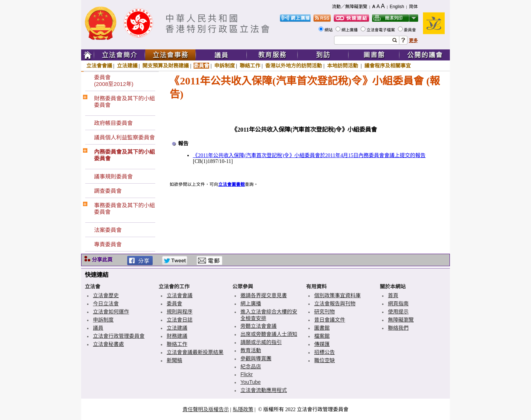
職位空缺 (324, 360)
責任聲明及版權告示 (206, 409)
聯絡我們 (398, 328)
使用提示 (398, 312)
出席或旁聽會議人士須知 (269, 334)
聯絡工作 (250, 66)
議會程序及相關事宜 (388, 66)
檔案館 (322, 336)
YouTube (251, 382)
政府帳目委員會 (113, 123)
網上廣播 (350, 30)
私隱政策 (243, 409)
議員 (98, 328)
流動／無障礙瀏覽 (350, 7)
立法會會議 (99, 66)
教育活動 (251, 350)
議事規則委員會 (113, 176)
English (397, 7)
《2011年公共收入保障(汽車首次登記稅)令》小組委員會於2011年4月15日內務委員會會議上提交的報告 (309, 155)
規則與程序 (180, 312)
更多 (413, 41)
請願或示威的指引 (261, 342)
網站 (329, 30)
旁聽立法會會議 (258, 326)
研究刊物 (324, 312)
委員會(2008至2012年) (114, 81)
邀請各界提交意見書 (264, 295)
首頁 (393, 295)
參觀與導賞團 (256, 358)
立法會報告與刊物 (335, 303)
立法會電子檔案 (381, 30)
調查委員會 (108, 191)
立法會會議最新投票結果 (195, 352)
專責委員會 (108, 244)
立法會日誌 (180, 320)
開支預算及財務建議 (166, 66)
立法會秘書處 (108, 344)
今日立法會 (106, 303)
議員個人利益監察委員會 (124, 137)
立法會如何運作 (111, 312)
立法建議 (127, 66)
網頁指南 (398, 303)
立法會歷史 (106, 295)
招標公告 (324, 352)
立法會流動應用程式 (264, 390)
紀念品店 (251, 367)
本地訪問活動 (343, 66)
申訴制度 (225, 66)
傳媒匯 (322, 344)
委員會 (410, 30)
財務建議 (177, 336)
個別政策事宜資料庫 (337, 295)
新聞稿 (174, 360)
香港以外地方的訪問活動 (294, 66)
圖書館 (322, 328)
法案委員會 (108, 230)
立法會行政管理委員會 (119, 336)
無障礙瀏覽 (401, 320)
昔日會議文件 (330, 320)
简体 (413, 7)
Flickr (247, 374)
